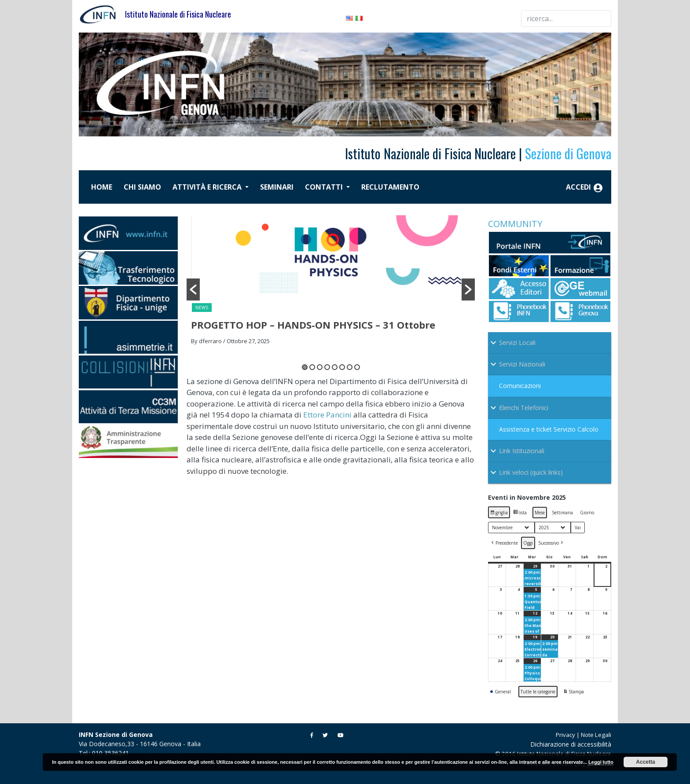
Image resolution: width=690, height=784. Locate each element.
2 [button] (312, 367)
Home (102, 187)
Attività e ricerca (208, 187)
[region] (345, 84)
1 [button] (305, 367)
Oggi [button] (528, 543)
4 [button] (327, 367)
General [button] (501, 692)
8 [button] (357, 367)
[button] (193, 289)
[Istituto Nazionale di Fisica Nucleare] (102, 13)
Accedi (585, 188)
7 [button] (350, 367)
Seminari (277, 187)
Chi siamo (142, 187)
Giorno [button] (587, 513)
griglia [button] (500, 513)
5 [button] (335, 367)
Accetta (645, 762)
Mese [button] (540, 513)
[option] (331, 283)
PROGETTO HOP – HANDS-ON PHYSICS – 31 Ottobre (313, 325)
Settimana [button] (562, 513)
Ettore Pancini (327, 415)
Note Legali (596, 735)
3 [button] (320, 367)
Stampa (573, 692)
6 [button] (342, 367)
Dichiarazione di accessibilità (571, 744)
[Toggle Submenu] (550, 343)
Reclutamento (390, 187)
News (202, 308)
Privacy (565, 735)
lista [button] (521, 513)
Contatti (325, 187)
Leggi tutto (601, 762)
